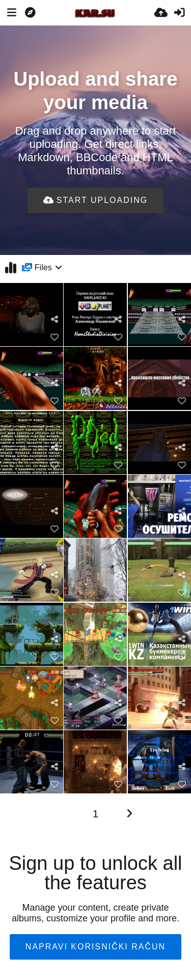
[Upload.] (161, 13)
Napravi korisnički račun (95, 947)
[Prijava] (179, 13)
